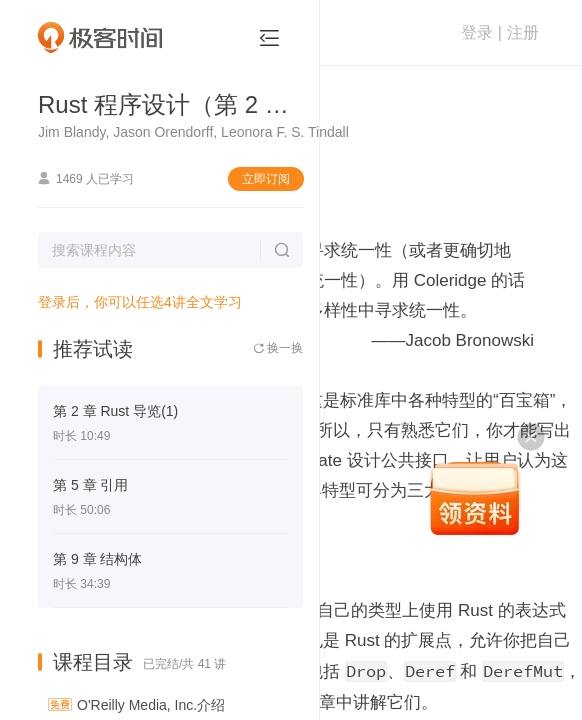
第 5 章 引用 (90, 485)
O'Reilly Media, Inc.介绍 (151, 705)
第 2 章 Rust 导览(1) (115, 411)
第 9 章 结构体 (97, 559)
